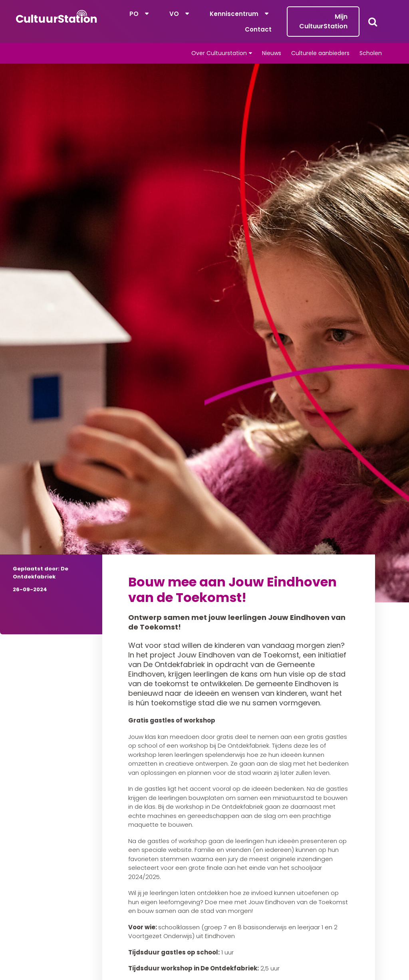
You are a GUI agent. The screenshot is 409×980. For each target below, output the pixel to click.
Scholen (371, 53)
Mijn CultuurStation (323, 21)
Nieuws (272, 53)
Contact (258, 29)
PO (134, 14)
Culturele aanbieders (320, 53)
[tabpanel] (204, 333)
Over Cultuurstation (219, 53)
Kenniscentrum (234, 14)
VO (174, 14)
